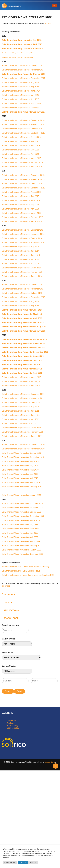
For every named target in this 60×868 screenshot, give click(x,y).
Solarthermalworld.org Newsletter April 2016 (21, 154)
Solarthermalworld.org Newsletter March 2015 (21, 213)
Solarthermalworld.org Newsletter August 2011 (22, 407)
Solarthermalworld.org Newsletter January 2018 (17, 57)
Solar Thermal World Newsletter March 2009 (21, 541)
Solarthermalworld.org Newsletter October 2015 (22, 184)
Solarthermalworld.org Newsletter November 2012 (25, 344)
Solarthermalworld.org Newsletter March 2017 (21, 103)
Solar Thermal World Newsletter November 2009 (22, 508)
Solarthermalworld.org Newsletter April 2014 (21, 264)
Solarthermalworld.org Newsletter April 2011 (21, 424)
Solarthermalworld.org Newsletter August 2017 (22, 82)
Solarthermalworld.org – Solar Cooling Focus (21, 571)
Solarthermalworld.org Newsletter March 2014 (21, 268)
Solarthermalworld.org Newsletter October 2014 (22, 238)
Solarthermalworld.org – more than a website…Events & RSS (28, 575)
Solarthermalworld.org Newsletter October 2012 (24, 348)
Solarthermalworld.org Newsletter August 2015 (22, 192)
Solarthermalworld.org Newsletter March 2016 (21, 158)
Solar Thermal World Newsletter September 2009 (23, 516)
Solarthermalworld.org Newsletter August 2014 (22, 247)
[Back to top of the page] (56, 766)
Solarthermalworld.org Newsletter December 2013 (23, 285)
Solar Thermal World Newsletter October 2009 (22, 512)
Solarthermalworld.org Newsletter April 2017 (21, 99)
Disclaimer (11, 723)
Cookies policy (13, 728)
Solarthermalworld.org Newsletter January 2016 (22, 167)
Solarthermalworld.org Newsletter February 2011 (23, 432)
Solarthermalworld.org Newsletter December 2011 (23, 394)
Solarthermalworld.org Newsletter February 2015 (23, 217)
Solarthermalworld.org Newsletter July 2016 (20, 141)
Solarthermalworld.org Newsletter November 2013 (23, 289)
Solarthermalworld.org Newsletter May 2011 (21, 419)
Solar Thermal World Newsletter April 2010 (20, 478)
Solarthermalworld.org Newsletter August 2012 (23, 356)
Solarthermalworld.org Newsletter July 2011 (20, 411)
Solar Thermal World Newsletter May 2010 (20, 474)
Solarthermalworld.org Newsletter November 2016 (23, 125)
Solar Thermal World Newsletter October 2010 (22, 453)
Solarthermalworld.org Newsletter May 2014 (21, 259)
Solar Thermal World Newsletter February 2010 (22, 487)
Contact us (11, 721)
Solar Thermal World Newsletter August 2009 (21, 520)
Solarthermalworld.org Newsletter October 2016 (22, 129)
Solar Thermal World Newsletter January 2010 (22, 495)
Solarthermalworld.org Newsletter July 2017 (20, 87)
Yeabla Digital (50, 762)
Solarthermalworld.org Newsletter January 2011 (22, 436)
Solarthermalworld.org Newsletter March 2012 (21, 377)
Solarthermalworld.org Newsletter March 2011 (21, 428)
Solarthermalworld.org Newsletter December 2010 (23, 445)
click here (48, 23)
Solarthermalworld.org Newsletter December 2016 (23, 120)
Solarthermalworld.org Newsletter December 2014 (23, 230)
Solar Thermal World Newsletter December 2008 (22, 554)
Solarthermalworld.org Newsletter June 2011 (21, 415)
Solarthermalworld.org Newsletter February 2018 (18, 53)
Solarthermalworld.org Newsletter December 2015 (23, 175)
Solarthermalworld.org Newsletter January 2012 (22, 386)
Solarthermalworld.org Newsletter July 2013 (20, 306)
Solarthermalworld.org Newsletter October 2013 (22, 293)
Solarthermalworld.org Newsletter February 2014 (23, 272)
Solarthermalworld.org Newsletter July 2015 (20, 196)
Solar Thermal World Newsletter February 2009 (22, 546)
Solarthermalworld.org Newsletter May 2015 (21, 205)
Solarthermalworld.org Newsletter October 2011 (23, 402)
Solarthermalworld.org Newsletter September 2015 (23, 188)
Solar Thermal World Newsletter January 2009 (22, 550)
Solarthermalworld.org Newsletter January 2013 (24, 331)
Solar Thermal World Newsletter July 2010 (20, 466)
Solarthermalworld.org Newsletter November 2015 (23, 179)
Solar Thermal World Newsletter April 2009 (20, 537)
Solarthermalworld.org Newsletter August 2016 (22, 137)
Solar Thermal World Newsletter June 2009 (20, 529)
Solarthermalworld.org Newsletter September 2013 (23, 297)
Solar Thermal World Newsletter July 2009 (20, 525)
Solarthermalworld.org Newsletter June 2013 (22, 310)
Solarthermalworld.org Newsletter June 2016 (21, 146)
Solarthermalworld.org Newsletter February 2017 (23, 108)
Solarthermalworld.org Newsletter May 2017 (21, 95)
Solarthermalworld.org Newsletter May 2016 (21, 150)
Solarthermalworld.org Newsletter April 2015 (21, 209)
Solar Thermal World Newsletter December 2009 (22, 504)
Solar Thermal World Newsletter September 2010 (23, 457)
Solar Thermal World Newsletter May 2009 (20, 533)
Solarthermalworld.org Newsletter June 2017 (21, 91)
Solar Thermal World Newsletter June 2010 (20, 470)
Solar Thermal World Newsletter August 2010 (21, 461)
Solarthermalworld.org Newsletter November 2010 (23, 449)
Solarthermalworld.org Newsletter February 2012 (23, 381)
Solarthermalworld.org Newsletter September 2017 (23, 78)
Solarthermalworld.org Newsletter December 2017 (23, 66)
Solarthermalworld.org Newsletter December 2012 (25, 339)
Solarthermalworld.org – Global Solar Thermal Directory (25, 567)
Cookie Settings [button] (10, 863)
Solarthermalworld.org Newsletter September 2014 (23, 243)
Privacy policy (13, 726)
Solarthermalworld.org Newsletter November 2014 (23, 234)
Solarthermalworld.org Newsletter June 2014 (21, 255)
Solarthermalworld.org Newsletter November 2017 (23, 70)
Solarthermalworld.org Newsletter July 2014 (20, 251)
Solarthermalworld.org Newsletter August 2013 (22, 301)
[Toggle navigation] (54, 6)
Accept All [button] (23, 863)
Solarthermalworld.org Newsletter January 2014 (22, 276)
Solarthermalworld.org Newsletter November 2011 (24, 398)
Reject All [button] (33, 863)
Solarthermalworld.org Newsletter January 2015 (22, 221)
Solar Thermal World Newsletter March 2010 (21, 482)
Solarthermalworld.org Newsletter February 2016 (23, 162)
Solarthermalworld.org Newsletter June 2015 (21, 200)
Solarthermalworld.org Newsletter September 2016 (23, 133)
